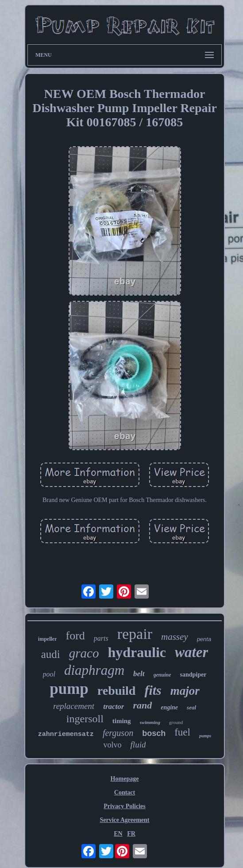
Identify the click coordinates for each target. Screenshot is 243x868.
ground (176, 722)
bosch (154, 733)
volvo (113, 745)
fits (153, 690)
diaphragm (94, 670)
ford (75, 636)
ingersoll (85, 719)
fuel (182, 732)
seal (191, 707)
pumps (205, 736)
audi (51, 654)
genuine (162, 675)
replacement (74, 706)
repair (135, 634)
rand (142, 705)
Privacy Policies (124, 806)
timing (122, 721)
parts (101, 638)
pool (49, 674)
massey (175, 637)
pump (69, 689)
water (191, 652)
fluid (138, 745)
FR (131, 834)
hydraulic (137, 652)
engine (169, 707)
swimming (150, 722)
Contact (125, 792)
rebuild (117, 691)
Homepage (125, 779)
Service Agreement (124, 820)
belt (139, 674)
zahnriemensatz (66, 734)
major (185, 691)
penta (204, 639)
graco (84, 653)
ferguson (118, 733)
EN (118, 834)
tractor (114, 706)
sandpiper (193, 675)
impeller (48, 639)
